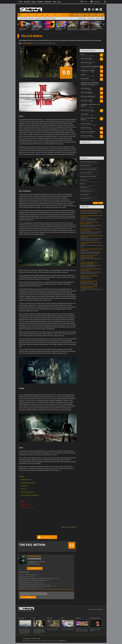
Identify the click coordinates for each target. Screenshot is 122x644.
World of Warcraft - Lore (88, 62)
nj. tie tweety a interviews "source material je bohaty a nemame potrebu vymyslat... (91, 233)
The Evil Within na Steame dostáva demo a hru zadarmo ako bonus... (36, 586)
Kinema (34, 2)
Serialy (82, 184)
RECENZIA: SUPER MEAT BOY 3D (36, 29)
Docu (59, 2)
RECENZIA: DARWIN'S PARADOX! (97, 29)
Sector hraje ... (84, 187)
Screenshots (84, 180)
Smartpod (27, 2)
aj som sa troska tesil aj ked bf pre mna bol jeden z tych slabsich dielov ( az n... (91, 266)
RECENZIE (32, 15)
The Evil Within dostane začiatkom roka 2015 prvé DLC (32, 584)
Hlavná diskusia (84, 195)
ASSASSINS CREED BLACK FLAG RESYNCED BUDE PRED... (89, 256)
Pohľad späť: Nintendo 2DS (88, 96)
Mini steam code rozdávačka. (88, 176)
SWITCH (93, 15)
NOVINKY (24, 15)
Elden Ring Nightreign (87, 92)
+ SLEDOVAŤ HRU (35, 568)
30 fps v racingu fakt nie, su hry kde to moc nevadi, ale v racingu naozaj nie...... (90, 219)
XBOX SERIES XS (79, 15)
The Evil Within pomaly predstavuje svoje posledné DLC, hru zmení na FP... (37, 578)
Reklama (34, 639)
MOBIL (100, 15)
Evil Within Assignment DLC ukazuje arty (29, 582)
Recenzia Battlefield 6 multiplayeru (90, 66)
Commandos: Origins (87, 100)
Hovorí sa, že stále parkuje (68, 629)
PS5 (87, 15)
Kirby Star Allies (85, 78)
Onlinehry (40, 2)
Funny (54, 2)
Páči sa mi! (47, 537)
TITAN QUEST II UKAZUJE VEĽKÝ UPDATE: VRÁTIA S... (89, 276)
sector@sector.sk (62, 641)
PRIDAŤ (89, 18)
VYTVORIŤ (95, 203)
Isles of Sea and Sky (86, 58)
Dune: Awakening (86, 88)
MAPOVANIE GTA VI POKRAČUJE (60, 29)
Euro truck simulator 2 (86, 173)
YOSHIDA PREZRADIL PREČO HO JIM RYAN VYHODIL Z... (91, 270)
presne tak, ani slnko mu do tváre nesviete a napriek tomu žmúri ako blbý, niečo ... (91, 273)
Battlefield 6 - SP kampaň (88, 70)
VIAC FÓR (101, 203)
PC (71, 15)
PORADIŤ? (98, 18)
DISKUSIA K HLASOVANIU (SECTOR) (90, 210)
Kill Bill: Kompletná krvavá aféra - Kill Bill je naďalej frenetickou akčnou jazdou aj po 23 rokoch (39, 631)
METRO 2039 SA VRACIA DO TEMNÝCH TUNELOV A (25, 30)
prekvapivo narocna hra (86, 279)
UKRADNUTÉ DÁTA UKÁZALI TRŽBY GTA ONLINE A (73, 30)
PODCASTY (31, 18)
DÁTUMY (53, 18)
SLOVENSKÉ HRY (46, 18)
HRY (45, 15)
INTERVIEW (38, 18)
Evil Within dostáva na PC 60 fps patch (28, 588)
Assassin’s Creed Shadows (88, 132)
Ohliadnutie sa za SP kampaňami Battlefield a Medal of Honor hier (90, 83)
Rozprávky (48, 2)
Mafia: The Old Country (87, 110)
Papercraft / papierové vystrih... (89, 162)
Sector (21, 2)
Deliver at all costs (86, 128)
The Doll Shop (85, 114)
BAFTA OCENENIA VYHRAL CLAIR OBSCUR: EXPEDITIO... (89, 223)
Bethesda (33, 562)
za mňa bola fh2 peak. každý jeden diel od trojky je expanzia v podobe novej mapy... (90, 253)
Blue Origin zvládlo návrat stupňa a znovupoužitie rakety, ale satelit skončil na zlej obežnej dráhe (25, 631)
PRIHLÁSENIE (97, 2)
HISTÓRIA (25, 18)
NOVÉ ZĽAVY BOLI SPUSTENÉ (48, 29)
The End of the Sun (86, 124)
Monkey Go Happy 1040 (53, 629)
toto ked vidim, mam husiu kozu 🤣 (89, 284)
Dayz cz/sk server (85, 165)
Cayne (83, 54)
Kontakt (38, 639)
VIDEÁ (39, 15)
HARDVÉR (51, 15)
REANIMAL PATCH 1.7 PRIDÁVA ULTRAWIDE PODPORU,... (89, 287)
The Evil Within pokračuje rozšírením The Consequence (32, 580)
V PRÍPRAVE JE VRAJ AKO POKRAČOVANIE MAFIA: (85, 30)
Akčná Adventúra (33, 563)
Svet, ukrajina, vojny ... (86, 198)
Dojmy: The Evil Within (25, 577)
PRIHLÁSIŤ (28, 597)
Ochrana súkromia (27, 639)
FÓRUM (58, 15)
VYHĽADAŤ (81, 18)
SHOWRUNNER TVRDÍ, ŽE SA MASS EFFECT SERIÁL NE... (90, 230)
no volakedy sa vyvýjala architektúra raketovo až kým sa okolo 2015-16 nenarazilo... (91, 213)
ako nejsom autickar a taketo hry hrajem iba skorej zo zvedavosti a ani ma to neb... (91, 239)
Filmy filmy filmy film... (86, 191)
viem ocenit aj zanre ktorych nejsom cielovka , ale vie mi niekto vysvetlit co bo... (91, 226)
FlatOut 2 (83, 74)
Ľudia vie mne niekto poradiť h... (89, 169)
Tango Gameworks (40, 562)
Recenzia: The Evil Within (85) (26, 575)
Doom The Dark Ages (87, 136)
